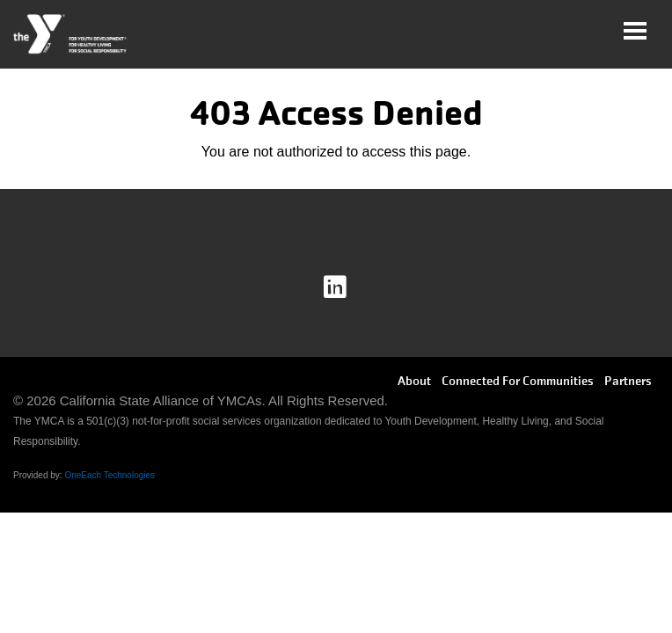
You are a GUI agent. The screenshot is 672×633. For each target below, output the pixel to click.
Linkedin (347, 287)
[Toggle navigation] (635, 31)
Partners (628, 381)
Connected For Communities (518, 381)
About (414, 381)
